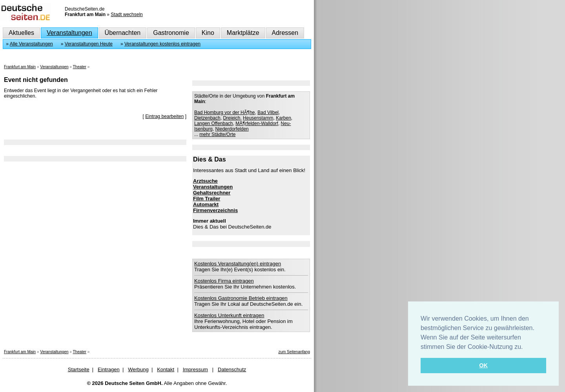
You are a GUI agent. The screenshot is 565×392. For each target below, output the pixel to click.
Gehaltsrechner (212, 193)
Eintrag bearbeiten (164, 116)
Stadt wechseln (127, 15)
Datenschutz (232, 369)
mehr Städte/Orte (217, 134)
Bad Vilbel (268, 113)
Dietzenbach (207, 118)
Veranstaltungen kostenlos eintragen (162, 44)
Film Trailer (207, 199)
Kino (208, 33)
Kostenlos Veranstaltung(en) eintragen (238, 264)
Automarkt (206, 204)
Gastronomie (171, 33)
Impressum (195, 369)
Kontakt (166, 369)
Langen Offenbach (214, 123)
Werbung (138, 369)
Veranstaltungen (69, 33)
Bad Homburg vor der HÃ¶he (225, 113)
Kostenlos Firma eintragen (224, 281)
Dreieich (231, 118)
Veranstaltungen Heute (89, 44)
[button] (526, 347)
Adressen (285, 33)
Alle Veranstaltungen (31, 44)
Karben (283, 118)
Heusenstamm (258, 118)
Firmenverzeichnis (215, 210)
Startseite (79, 369)
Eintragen (109, 369)
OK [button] (483, 365)
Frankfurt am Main (20, 67)
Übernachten (123, 33)
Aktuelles (21, 33)
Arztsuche (205, 181)
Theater (79, 67)
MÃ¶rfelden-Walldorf (257, 123)
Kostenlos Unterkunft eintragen (229, 315)
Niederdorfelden (232, 129)
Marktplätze (243, 33)
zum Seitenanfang (294, 352)
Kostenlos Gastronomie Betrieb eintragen (241, 298)
